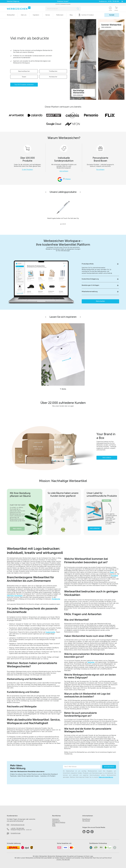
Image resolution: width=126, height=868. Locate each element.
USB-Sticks (10, 596)
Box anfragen (100, 170)
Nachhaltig (106, 501)
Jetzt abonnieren (109, 767)
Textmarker (91, 662)
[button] (100, 264)
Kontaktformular (16, 833)
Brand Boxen (86, 819)
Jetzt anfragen (64, 171)
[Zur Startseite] (19, 8)
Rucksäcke (115, 576)
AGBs (54, 826)
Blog (71, 15)
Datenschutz (56, 821)
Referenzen (60, 15)
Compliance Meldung (59, 823)
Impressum (56, 819)
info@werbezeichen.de (18, 825)
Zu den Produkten (27, 170)
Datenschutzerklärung (106, 777)
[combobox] (61, 9)
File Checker (86, 821)
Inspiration (36, 15)
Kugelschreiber (50, 632)
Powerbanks (18, 596)
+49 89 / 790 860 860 (113, 1)
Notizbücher (56, 599)
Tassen (112, 572)
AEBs (54, 824)
